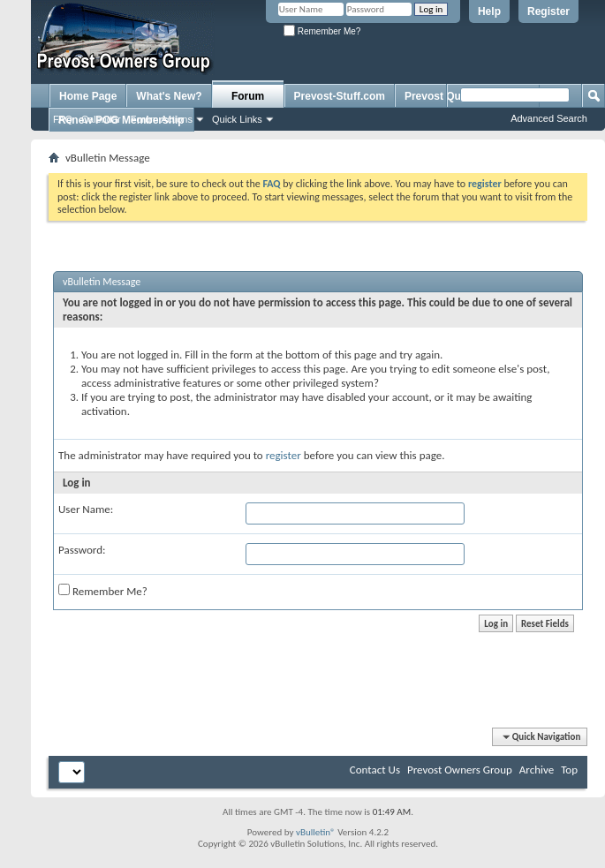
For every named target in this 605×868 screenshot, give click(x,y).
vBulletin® (316, 832)
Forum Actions (162, 119)
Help (489, 11)
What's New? (169, 96)
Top (569, 770)
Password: (82, 550)
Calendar (101, 119)
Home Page (88, 96)
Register (548, 11)
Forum (248, 96)
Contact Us (375, 770)
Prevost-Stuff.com (340, 96)
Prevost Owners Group (460, 770)
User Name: (86, 509)
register (284, 455)
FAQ (63, 119)
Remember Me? (322, 31)
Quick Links (237, 119)
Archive (537, 770)
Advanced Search (549, 118)
